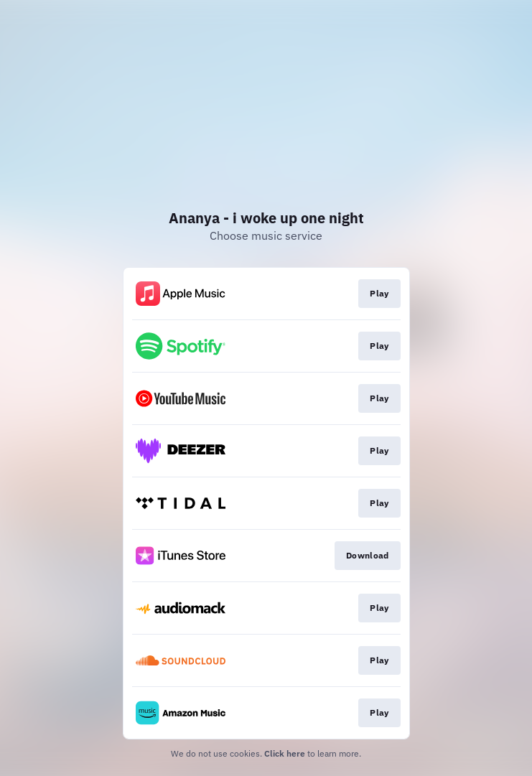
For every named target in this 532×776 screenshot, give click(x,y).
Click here (285, 753)
